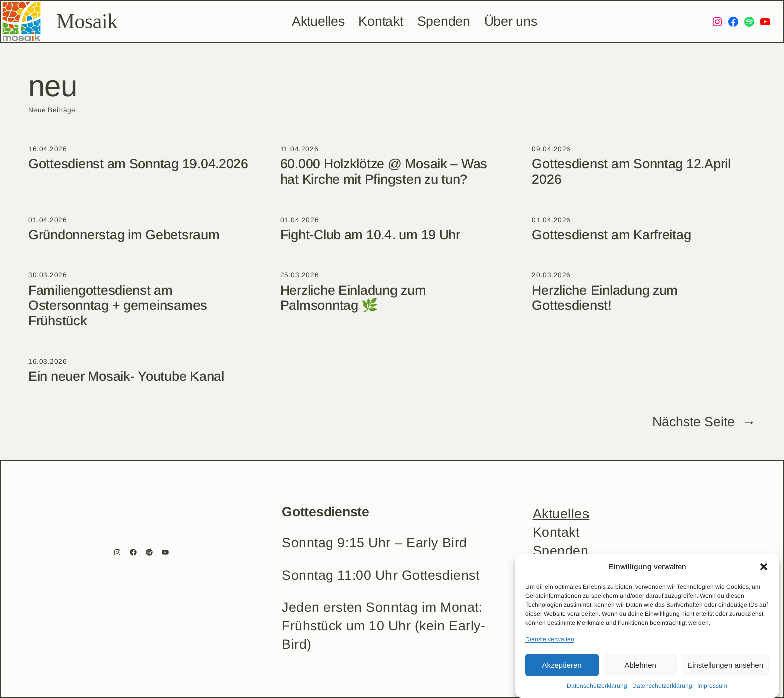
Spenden (561, 551)
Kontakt (556, 532)
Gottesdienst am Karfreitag (611, 235)
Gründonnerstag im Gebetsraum (124, 235)
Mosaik (87, 21)
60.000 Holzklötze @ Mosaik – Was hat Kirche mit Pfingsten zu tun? (384, 171)
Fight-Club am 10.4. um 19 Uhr (370, 235)
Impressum (712, 686)
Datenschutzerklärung (597, 686)
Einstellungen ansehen (725, 665)
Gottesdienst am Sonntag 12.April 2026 (631, 171)
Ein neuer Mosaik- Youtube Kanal (126, 376)
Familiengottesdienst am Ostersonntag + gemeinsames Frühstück (118, 306)
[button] (764, 567)
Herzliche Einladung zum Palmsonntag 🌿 (353, 298)
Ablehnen (640, 665)
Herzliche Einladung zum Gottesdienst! (605, 298)
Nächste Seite (704, 422)
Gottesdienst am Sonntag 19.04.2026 (138, 164)
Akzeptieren (562, 665)
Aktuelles (561, 514)
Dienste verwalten (550, 639)
